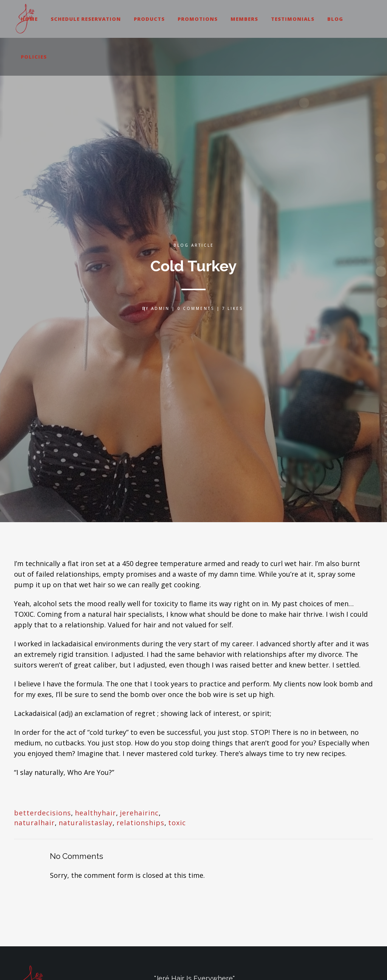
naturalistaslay (86, 823)
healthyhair (95, 813)
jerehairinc (139, 813)
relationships (140, 823)
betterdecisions (43, 813)
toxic (177, 823)
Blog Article (194, 245)
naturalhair (34, 823)
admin (160, 308)
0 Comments (196, 308)
